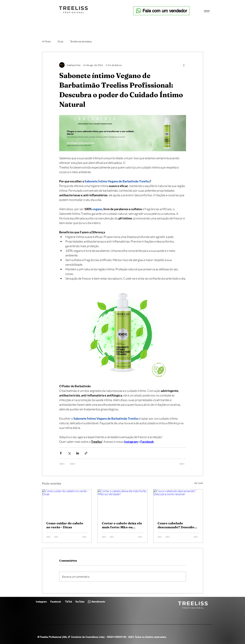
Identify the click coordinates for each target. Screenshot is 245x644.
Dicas (60, 41)
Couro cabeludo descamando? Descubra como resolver (177, 525)
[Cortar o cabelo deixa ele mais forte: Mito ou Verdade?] (122, 503)
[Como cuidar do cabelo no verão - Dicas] (67, 503)
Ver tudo (199, 483)
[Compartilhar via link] (86, 453)
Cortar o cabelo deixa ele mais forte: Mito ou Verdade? (122, 525)
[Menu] (207, 11)
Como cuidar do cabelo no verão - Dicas (65, 525)
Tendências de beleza (81, 41)
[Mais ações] (184, 65)
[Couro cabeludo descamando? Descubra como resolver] (178, 503)
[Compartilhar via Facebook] (61, 453)
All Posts (46, 41)
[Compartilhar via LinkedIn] (78, 453)
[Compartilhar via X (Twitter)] (69, 453)
